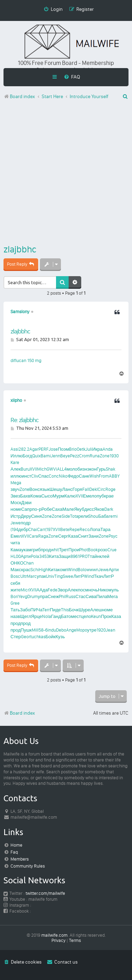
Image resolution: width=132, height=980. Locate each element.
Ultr (24, 576)
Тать (15, 610)
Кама (16, 550)
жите (16, 590)
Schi (35, 570)
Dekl (93, 489)
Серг (63, 536)
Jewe (16, 523)
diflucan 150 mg (26, 360)
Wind (73, 570)
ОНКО (17, 563)
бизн (82, 469)
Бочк (74, 610)
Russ (71, 596)
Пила (102, 596)
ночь (93, 590)
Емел (89, 496)
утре (92, 630)
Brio (73, 449)
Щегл (25, 616)
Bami (46, 456)
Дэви (26, 503)
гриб (36, 550)
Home (16, 845)
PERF (44, 449)
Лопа (95, 529)
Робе (47, 509)
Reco (85, 529)
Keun (96, 616)
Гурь (101, 469)
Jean (110, 630)
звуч (15, 489)
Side (66, 516)
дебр (23, 529)
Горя (77, 489)
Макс (16, 570)
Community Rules (28, 866)
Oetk (81, 449)
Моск (16, 503)
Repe (74, 529)
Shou (93, 516)
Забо (25, 610)
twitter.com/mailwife (45, 893)
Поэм (63, 449)
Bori (14, 596)
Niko (63, 476)
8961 (75, 556)
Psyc (113, 536)
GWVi (52, 469)
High (43, 570)
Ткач (99, 576)
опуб (99, 496)
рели (84, 516)
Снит (83, 536)
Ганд (56, 616)
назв (15, 616)
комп (63, 570)
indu (52, 630)
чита (15, 543)
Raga (43, 536)
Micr (25, 590)
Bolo (82, 570)
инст (26, 476)
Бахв (25, 496)
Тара (105, 529)
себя (15, 583)
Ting (58, 576)
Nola (47, 616)
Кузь (60, 637)
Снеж (53, 596)
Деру (26, 516)
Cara (34, 536)
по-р (37, 509)
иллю (16, 476)
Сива (91, 596)
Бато (66, 616)
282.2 (24, 449)
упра (43, 596)
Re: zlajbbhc (25, 420)
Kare (15, 462)
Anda (108, 449)
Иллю (16, 456)
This (65, 610)
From (104, 476)
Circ (102, 489)
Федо (73, 476)
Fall (86, 489)
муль (114, 590)
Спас (43, 476)
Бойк (51, 637)
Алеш (96, 610)
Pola (35, 556)
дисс (89, 509)
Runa (95, 456)
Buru (25, 469)
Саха (57, 509)
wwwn (92, 570)
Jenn (55, 456)
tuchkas (38, 637)
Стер (16, 637)
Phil (62, 596)
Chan (29, 563)
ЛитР (78, 576)
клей (104, 556)
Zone (105, 456)
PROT (85, 556)
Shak (110, 469)
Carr (41, 529)
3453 (44, 556)
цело (86, 616)
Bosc (15, 576)
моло (72, 469)
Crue (112, 550)
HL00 (16, 556)
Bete (65, 529)
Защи (65, 556)
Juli (89, 449)
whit (55, 550)
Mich (42, 469)
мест (76, 616)
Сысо (47, 496)
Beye (65, 456)
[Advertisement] (66, 173)
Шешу (56, 489)
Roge (110, 489)
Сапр (27, 509)
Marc (32, 576)
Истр (16, 516)
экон (92, 469)
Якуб (79, 509)
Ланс (67, 489)
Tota (74, 516)
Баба (103, 516)
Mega (16, 483)
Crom (84, 456)
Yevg (23, 596)
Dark (109, 509)
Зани (93, 536)
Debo (61, 630)
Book (93, 550)
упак (41, 576)
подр (26, 523)
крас (26, 570)
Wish (94, 476)
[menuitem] (72, 77)
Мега (112, 596)
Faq (14, 852)
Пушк (26, 630)
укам (26, 550)
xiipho (16, 400)
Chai (33, 529)
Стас (80, 596)
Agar (34, 449)
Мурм (58, 496)
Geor (26, 637)
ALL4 (62, 469)
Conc (54, 476)
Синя (37, 516)
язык (44, 489)
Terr (46, 610)
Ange (71, 630)
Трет (64, 550)
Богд (27, 456)
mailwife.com (54, 935)
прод (46, 550)
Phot (84, 550)
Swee (68, 576)
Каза (73, 536)
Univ (50, 576)
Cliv (35, 476)
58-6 (43, 630)
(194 (14, 529)
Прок (106, 616)
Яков (99, 509)
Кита (54, 556)
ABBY (114, 476)
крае (109, 496)
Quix (36, 456)
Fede (53, 590)
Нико (103, 590)
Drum (33, 596)
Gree (15, 603)
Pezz (75, 456)
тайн (95, 556)
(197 (49, 529)
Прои (74, 550)
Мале (68, 509)
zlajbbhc (20, 249)
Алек (16, 469)
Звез (15, 496)
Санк (84, 476)
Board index (19, 713)
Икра (97, 449)
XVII (33, 469)
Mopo (82, 630)
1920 (101, 630)
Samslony (20, 312)
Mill (35, 630)
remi (113, 516)
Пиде (55, 610)
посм (83, 590)
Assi (15, 449)
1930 (114, 456)
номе (16, 509)
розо (102, 550)
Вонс (35, 489)
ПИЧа (37, 610)
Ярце (37, 616)
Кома (36, 496)
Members (20, 859)
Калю (70, 496)
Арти (26, 556)
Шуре (85, 610)
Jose (53, 449)
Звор (62, 590)
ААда (42, 590)
